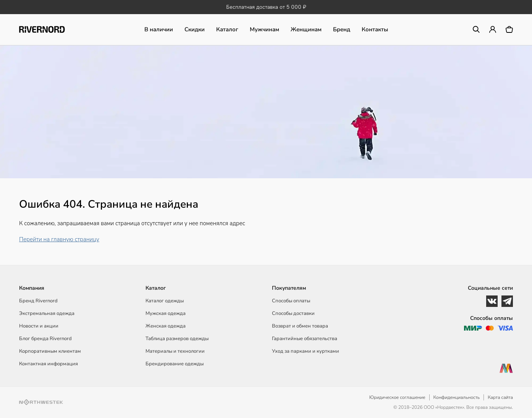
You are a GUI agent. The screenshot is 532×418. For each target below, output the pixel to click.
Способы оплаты (291, 301)
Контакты (375, 29)
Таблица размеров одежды (177, 339)
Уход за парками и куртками (306, 351)
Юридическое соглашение (397, 397)
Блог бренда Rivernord (45, 339)
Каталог (227, 29)
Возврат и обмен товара (300, 326)
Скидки (195, 29)
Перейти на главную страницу (59, 239)
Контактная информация (49, 364)
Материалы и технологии (175, 351)
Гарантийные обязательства (305, 339)
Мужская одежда (166, 313)
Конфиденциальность (457, 397)
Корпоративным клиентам (50, 351)
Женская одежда (166, 326)
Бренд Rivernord (38, 301)
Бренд (342, 29)
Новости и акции (39, 326)
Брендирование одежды (175, 364)
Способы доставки (293, 313)
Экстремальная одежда (47, 313)
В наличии (159, 29)
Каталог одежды (165, 301)
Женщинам (306, 29)
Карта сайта (500, 397)
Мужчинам (264, 29)
